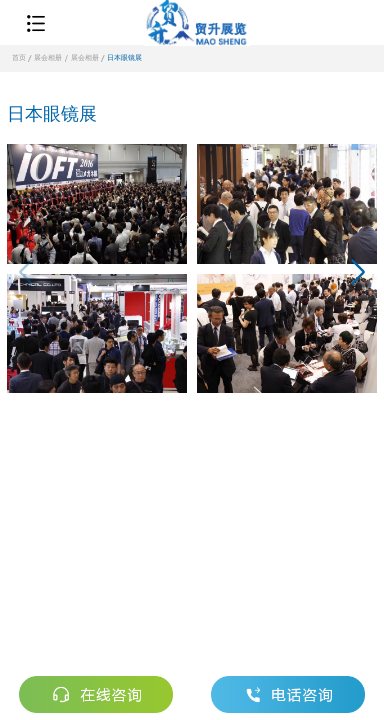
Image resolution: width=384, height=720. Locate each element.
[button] (357, 275)
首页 (19, 58)
